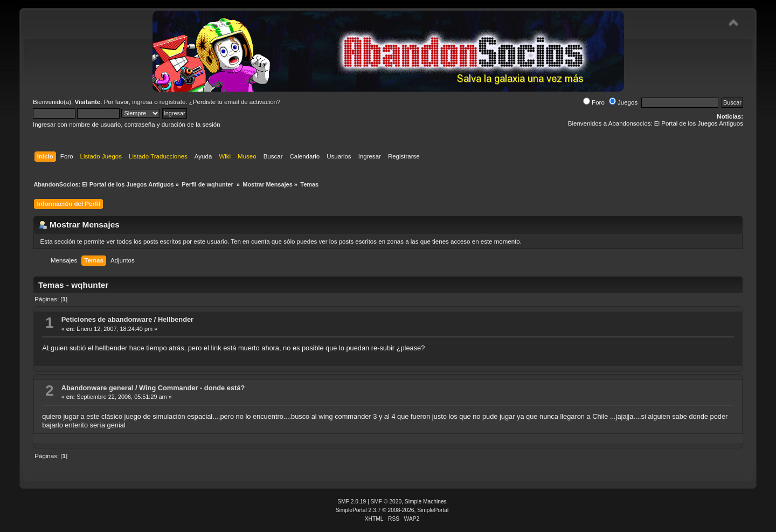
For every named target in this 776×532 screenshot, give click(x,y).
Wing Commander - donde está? (192, 388)
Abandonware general (98, 388)
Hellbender (176, 319)
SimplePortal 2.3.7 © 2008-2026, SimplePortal (392, 510)
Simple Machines (426, 502)
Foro (594, 102)
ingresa (142, 102)
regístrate (173, 102)
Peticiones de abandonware (107, 319)
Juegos (623, 102)
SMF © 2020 (386, 502)
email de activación (251, 102)
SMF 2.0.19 (352, 502)
